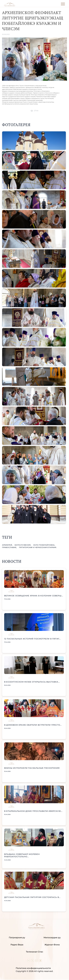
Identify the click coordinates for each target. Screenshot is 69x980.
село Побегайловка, (44, 545)
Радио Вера (17, 945)
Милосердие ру (52, 938)
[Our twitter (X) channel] (33, 961)
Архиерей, (8, 545)
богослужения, (23, 545)
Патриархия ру (17, 938)
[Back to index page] (10, 6)
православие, (10, 547)
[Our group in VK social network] (29, 961)
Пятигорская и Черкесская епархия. (38, 547)
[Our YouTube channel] (37, 961)
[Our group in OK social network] (40, 961)
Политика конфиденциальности (33, 968)
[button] (34, 141)
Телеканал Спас (34, 952)
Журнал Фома (52, 945)
